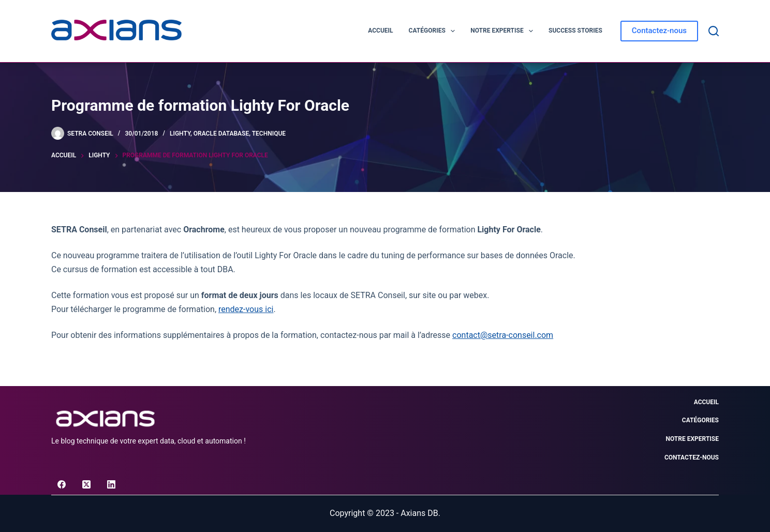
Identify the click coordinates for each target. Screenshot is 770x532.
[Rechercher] (714, 31)
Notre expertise (504, 31)
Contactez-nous (659, 31)
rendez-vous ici (246, 309)
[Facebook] (62, 484)
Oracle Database (221, 134)
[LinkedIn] (111, 484)
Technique (269, 134)
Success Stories (575, 31)
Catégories (434, 31)
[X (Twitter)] (86, 484)
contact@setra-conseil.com (503, 335)
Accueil (380, 31)
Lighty (180, 134)
